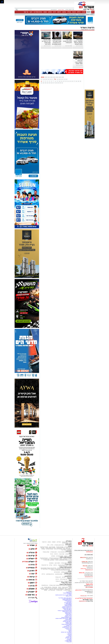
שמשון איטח (69, 640)
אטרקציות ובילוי (64, 579)
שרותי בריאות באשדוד (67, 612)
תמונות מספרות (60, 556)
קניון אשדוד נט (52, 590)
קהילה (69, 12)
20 (80, 81)
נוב (64, 79)
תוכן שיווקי (69, 577)
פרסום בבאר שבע (68, 610)
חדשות (89, 12)
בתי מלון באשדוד (68, 601)
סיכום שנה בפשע (55, 559)
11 (62, 81)
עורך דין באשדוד (68, 628)
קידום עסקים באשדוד (67, 600)
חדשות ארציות (81, 14)
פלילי (92, 14)
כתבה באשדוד (69, 623)
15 (70, 81)
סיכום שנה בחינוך (64, 559)
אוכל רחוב (64, 550)
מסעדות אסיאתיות (61, 548)
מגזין (71, 555)
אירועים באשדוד (68, 613)
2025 (60, 77)
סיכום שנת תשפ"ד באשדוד (66, 567)
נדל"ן (88, 14)
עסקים (64, 12)
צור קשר (26, 12)
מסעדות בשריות (68, 547)
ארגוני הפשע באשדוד (71, 14)
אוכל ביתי (68, 548)
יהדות (60, 587)
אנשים (49, 542)
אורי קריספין (82, 573)
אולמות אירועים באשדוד (67, 624)
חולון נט (70, 630)
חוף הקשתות (69, 637)
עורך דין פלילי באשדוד (67, 627)
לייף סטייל (69, 578)
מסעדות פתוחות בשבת (51, 548)
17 (74, 81)
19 (78, 81)
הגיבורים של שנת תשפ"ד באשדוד (64, 568)
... (71, 44)
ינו (42, 79)
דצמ (66, 79)
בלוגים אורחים (57, 572)
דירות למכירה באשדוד (67, 607)
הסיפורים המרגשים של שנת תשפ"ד (63, 569)
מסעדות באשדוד (68, 606)
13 (66, 81)
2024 (57, 77)
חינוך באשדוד (59, 590)
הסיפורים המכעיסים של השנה (62, 560)
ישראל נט (70, 594)
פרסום (70, 631)
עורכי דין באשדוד (59, 581)
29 (58, 83)
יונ (53, 79)
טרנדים (57, 579)
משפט (45, 12)
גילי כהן (70, 633)
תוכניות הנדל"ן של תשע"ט (51, 588)
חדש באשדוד (58, 577)
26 (52, 83)
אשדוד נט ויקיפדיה (67, 620)
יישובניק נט (69, 602)
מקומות (54, 542)
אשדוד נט (92, 29)
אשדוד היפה (69, 565)
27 (54, 83)
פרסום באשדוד (68, 619)
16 (72, 81)
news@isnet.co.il (89, 577)
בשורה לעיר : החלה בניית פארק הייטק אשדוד (68, 41)
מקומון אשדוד (69, 604)
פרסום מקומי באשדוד (67, 599)
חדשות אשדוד (84, 29)
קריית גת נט (69, 629)
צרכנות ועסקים (68, 576)
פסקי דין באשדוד (68, 581)
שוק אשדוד (69, 634)
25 (50, 83)
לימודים (64, 577)
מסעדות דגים (52, 547)
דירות (54, 12)
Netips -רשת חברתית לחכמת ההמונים (64, 618)
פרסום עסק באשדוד (67, 593)
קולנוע (50, 12)
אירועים (70, 563)
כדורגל (52, 554)
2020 (46, 77)
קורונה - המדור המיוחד (66, 582)
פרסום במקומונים (68, 603)
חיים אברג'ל (69, 642)
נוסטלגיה (53, 556)
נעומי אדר (69, 636)
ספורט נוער (62, 554)
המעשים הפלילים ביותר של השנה (57, 589)
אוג (57, 79)
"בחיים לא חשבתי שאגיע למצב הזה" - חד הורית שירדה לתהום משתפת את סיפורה (57, 43)
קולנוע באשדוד (46, 552)
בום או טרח (65, 542)
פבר (44, 79)
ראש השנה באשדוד (63, 588)
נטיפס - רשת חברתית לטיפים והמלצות (64, 595)
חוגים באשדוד (54, 552)
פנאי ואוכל (55, 587)
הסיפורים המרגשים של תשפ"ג (56, 558)
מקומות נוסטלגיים (68, 574)
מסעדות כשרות (50, 549)
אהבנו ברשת (65, 587)
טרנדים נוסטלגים (50, 574)
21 (41, 83)
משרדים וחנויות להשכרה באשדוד (65, 611)
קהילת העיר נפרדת (63, 566)
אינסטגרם (51, 563)
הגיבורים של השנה (68, 558)
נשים (71, 587)
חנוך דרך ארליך (68, 638)
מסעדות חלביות (60, 547)
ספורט (84, 12)
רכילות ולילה (69, 541)
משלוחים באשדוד (68, 605)
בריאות (55, 565)
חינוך (31, 12)
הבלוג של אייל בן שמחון (67, 572)
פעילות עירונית (62, 565)
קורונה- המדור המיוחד (67, 583)
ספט (60, 79)
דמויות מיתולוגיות (59, 574)
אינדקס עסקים (48, 587)
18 (76, 81)
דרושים (59, 12)
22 (44, 83)
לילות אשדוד (64, 563)
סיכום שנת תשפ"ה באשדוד (66, 584)
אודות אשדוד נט (38, 12)
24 (48, 83)
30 (60, 83)
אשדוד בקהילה (68, 564)
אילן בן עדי (69, 639)
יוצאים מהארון (65, 543)
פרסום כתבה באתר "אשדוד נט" (65, 598)
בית (93, 12)
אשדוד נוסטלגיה (68, 573)
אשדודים (59, 542)
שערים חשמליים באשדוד (66, 617)
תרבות (74, 12)
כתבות (70, 556)
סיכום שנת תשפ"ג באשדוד (66, 557)
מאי (51, 79)
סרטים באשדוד (67, 590)
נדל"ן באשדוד (69, 592)
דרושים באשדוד (68, 614)
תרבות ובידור (69, 551)
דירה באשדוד (69, 625)
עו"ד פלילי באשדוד (67, 626)
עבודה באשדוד (68, 622)
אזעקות (70, 635)
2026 (63, 77)
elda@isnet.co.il (89, 570)
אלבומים (70, 562)
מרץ (46, 79)
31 (62, 83)
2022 (52, 77)
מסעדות (70, 546)
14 (68, 81)
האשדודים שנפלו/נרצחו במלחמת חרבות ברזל (61, 570)
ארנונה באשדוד (68, 616)
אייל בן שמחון (69, 596)
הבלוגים (70, 571)
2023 (54, 77)
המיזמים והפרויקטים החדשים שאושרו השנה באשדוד (60, 585)
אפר (48, 79)
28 (56, 83)
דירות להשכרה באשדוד (67, 608)
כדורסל (56, 554)
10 (60, 81)
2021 (49, 77)
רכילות (79, 12)
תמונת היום (57, 563)
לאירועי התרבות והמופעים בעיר (65, 552)
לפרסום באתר (54, 10)
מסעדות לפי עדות (58, 549)
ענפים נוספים (69, 554)
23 (46, 83)
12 (64, 81)
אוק (62, 79)
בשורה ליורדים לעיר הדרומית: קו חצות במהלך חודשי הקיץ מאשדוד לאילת (46, 43)
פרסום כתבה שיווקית (67, 621)
